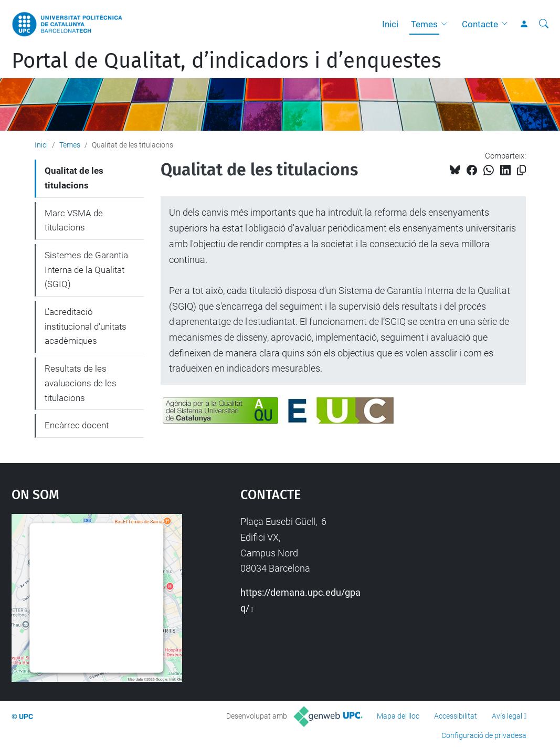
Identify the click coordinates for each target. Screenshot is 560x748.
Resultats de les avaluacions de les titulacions (81, 383)
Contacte (480, 24)
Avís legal (507, 716)
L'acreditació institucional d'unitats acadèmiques (86, 326)
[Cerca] (544, 24)
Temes (424, 24)
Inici (390, 24)
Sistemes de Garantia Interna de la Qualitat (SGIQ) (86, 270)
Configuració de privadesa (484, 735)
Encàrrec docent (77, 425)
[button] (447, 24)
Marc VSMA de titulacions (74, 220)
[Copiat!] (521, 170)
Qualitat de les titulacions (74, 178)
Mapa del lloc (398, 716)
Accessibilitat (456, 716)
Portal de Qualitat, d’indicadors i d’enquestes (226, 61)
